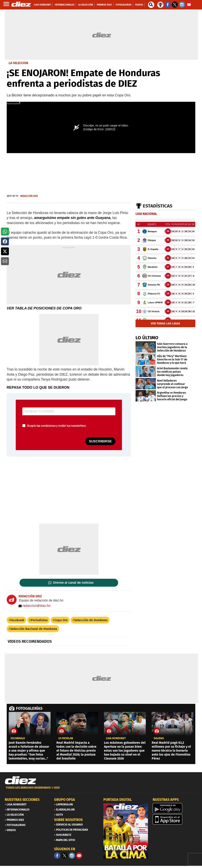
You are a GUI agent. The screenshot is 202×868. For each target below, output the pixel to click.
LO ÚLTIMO (147, 338)
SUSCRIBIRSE (100, 441)
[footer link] (101, 790)
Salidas (159, 738)
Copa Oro (61, 620)
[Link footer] (21, 780)
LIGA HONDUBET (116, 738)
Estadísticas (158, 206)
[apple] (175, 819)
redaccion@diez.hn (35, 606)
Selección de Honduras (91, 620)
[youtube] (79, 856)
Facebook (17, 620)
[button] (5, 232)
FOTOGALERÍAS (29, 708)
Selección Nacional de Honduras (34, 629)
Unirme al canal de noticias (73, 583)
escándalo (18, 738)
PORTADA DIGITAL (118, 800)
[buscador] (151, 5)
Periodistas (39, 620)
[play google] (175, 808)
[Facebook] (57, 856)
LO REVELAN (66, 738)
